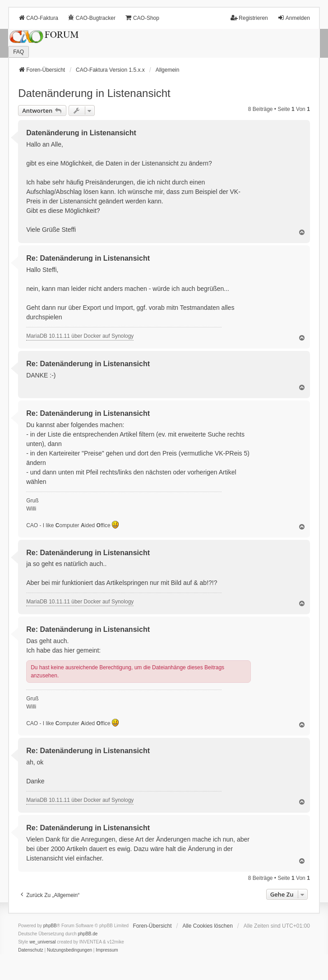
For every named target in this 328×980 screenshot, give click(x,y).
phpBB (50, 926)
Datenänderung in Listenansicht (94, 93)
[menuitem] (31, 950)
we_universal (42, 942)
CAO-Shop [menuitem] (142, 18)
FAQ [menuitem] (18, 52)
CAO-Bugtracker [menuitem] (92, 18)
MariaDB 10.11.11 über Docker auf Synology (80, 336)
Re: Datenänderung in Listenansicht (88, 258)
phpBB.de (88, 934)
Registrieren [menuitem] (249, 18)
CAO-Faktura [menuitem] (38, 18)
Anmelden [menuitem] (294, 18)
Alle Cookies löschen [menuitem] (207, 926)
